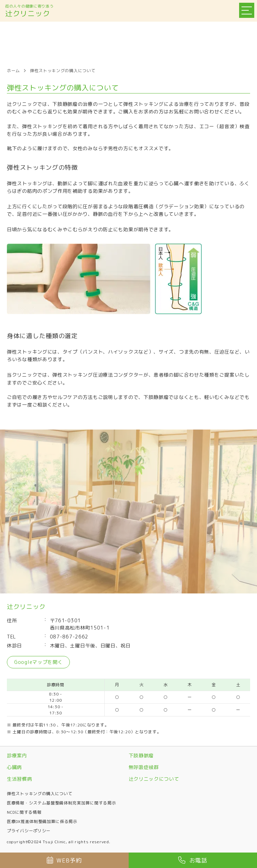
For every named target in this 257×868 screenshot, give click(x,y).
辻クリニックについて (154, 779)
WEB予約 (64, 860)
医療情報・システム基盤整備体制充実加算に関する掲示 (62, 803)
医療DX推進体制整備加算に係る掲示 (42, 821)
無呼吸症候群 (144, 767)
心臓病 (14, 767)
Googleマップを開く (38, 662)
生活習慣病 (20, 779)
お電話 (193, 860)
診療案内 (17, 755)
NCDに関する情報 (24, 812)
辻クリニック (28, 13)
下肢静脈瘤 (141, 755)
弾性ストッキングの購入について (40, 794)
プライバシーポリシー (29, 831)
